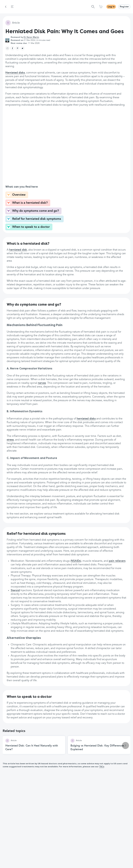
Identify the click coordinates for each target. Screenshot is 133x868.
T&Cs (102, 767)
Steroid (15, 590)
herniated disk (18, 250)
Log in (111, 7)
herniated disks (86, 419)
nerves (42, 383)
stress (10, 440)
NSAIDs (76, 561)
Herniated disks (15, 73)
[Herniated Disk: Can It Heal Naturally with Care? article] (34, 745)
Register (124, 7)
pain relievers (117, 561)
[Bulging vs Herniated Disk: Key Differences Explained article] (99, 745)
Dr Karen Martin (31, 37)
